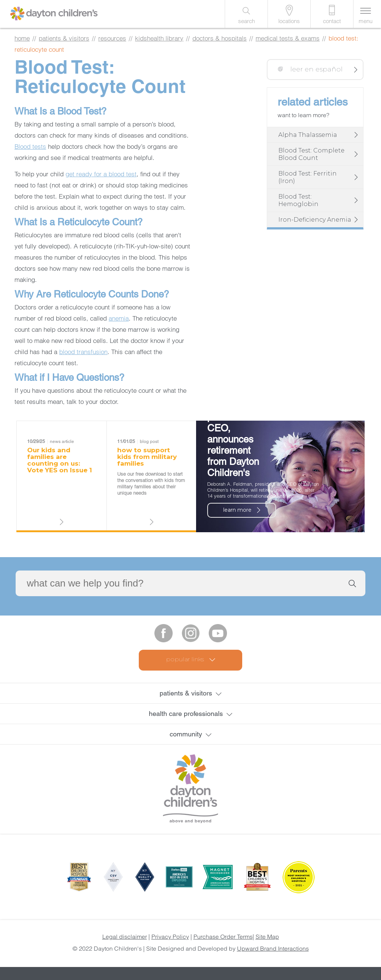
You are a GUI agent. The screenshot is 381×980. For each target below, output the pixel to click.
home (22, 38)
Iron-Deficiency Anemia (315, 220)
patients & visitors (64, 38)
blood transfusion (83, 352)
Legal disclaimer (125, 936)
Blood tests (30, 146)
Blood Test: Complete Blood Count (311, 154)
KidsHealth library (159, 38)
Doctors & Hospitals (220, 38)
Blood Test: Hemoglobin (298, 200)
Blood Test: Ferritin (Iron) (308, 177)
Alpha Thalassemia (308, 135)
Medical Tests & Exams (288, 38)
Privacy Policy (170, 936)
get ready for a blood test (101, 174)
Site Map (267, 936)
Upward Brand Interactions (273, 948)
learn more (237, 510)
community (186, 734)
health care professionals (186, 714)
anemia (119, 318)
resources (112, 38)
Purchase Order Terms (223, 936)
